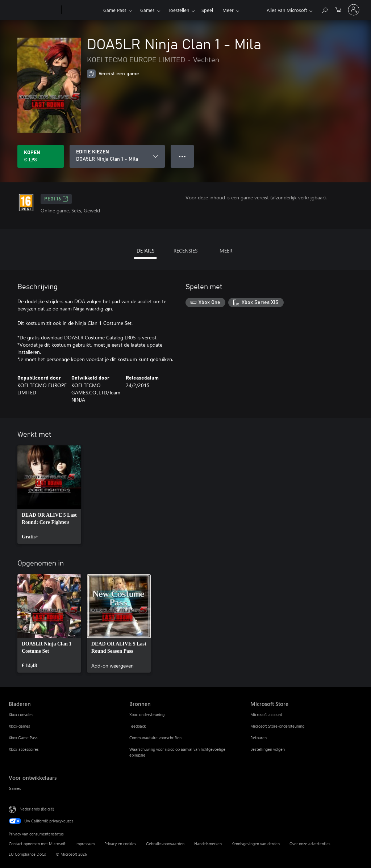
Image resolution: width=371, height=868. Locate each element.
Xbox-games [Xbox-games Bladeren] (19, 726)
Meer (228, 10)
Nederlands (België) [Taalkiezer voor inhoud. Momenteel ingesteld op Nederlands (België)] (37, 809)
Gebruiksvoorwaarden (165, 844)
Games (147, 10)
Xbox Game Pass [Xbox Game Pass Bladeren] (23, 738)
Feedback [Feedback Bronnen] (137, 726)
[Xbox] (81, 10)
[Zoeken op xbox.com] (324, 9)
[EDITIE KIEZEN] (117, 156)
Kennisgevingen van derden (256, 844)
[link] (49, 495)
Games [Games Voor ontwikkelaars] (15, 788)
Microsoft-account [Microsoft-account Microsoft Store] (266, 714)
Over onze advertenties (310, 844)
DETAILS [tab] (145, 251)
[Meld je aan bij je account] (354, 10)
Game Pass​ (115, 10)
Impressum (85, 844)
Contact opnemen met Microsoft (37, 844)
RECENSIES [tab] (185, 251)
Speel (207, 10)
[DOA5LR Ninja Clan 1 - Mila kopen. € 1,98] (41, 156)
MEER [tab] (226, 251)
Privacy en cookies (120, 844)
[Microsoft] (34, 10)
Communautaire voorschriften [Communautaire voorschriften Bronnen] (155, 738)
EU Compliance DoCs (27, 854)
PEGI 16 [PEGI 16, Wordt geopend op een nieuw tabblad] (56, 199)
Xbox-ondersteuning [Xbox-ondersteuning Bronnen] (147, 714)
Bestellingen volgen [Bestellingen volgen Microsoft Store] (268, 749)
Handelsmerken (208, 844)
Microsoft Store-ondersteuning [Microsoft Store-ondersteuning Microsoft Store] (277, 726)
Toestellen (179, 10)
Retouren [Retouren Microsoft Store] (259, 738)
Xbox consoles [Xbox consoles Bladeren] (21, 714)
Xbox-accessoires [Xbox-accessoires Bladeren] (24, 749)
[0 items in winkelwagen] (338, 9)
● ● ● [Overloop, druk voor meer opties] (182, 156)
